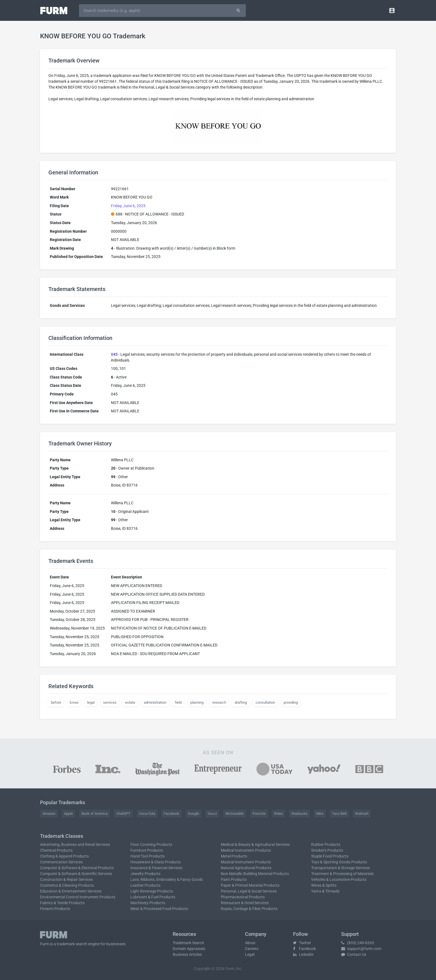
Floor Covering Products (151, 844)
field (178, 702)
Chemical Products (56, 850)
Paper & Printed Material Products (250, 885)
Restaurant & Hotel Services (245, 903)
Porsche (259, 814)
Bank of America (95, 814)
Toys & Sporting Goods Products (339, 862)
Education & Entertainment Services (71, 891)
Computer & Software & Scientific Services (76, 874)
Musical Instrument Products (246, 862)
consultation (265, 702)
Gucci (212, 814)
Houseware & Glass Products (156, 862)
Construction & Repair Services (66, 879)
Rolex (278, 814)
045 (114, 354)
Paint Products (234, 879)
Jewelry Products (145, 874)
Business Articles (187, 954)
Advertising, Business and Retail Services (75, 844)
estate (130, 702)
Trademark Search (188, 943)
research (219, 702)
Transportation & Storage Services (340, 868)
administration (155, 702)
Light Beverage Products (152, 891)
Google (194, 814)
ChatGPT (123, 814)
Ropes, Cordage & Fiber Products (249, 909)
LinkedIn (303, 954)
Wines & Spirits (324, 885)
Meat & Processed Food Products (159, 909)
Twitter (302, 943)
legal (91, 702)
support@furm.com (361, 949)
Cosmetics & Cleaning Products (67, 885)
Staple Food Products (330, 856)
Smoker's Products (327, 850)
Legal (250, 954)
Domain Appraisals (189, 949)
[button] (392, 10)
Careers (252, 949)
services (110, 702)
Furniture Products (147, 850)
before (56, 702)
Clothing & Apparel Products (64, 856)
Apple (68, 814)
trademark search (72, 944)
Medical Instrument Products (246, 850)
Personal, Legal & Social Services (249, 891)
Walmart (362, 814)
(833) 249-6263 (358, 943)
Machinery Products (148, 903)
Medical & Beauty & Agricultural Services (255, 844)
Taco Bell (339, 814)
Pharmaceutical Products (243, 897)
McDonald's (235, 814)
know (74, 702)
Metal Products (234, 856)
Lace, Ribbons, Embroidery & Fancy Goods (167, 879)
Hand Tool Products (148, 856)
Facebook (172, 814)
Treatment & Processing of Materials (342, 874)
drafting (241, 702)
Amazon (49, 814)
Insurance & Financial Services (156, 868)
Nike (320, 814)
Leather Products (145, 885)
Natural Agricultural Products (246, 868)
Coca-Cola (147, 814)
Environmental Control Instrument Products (78, 897)
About (250, 943)
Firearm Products (55, 909)
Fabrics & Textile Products (62, 903)
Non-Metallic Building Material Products (255, 874)
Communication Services (61, 862)
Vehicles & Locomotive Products (339, 879)
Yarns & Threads (325, 891)
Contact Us (354, 954)
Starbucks (299, 814)
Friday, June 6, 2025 (128, 206)
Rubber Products (326, 844)
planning (197, 702)
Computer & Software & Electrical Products (77, 868)
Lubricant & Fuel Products (153, 897)
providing (291, 702)
